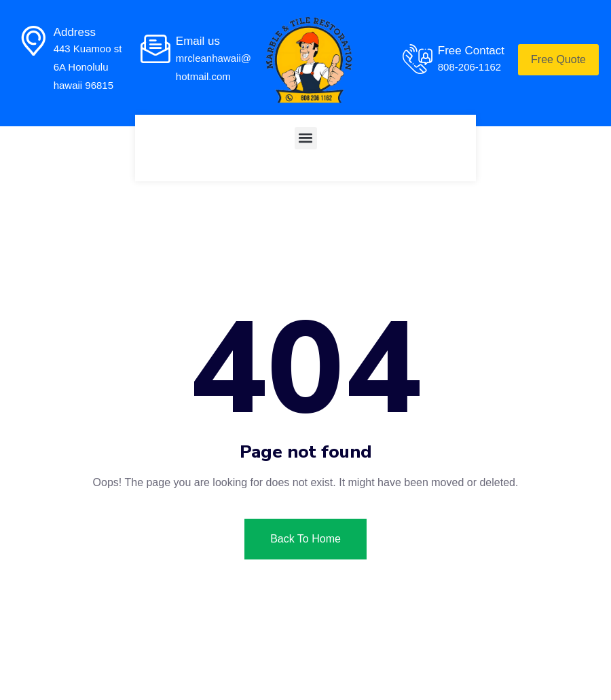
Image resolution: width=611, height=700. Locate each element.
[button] (306, 138)
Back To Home (305, 539)
